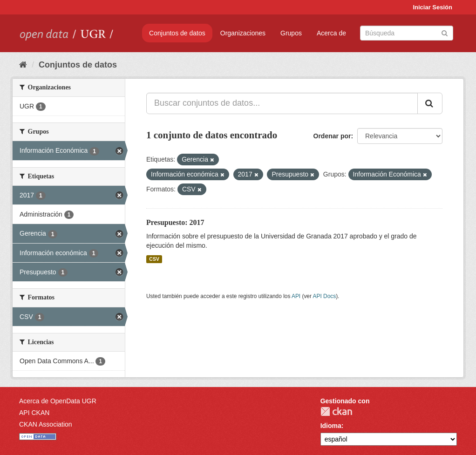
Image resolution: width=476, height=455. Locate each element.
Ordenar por (332, 136)
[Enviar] (445, 32)
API (296, 296)
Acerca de (331, 33)
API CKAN (34, 413)
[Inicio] (23, 65)
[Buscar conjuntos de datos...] (282, 103)
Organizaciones (243, 33)
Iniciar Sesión (432, 7)
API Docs (325, 296)
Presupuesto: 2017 (175, 222)
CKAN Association (46, 424)
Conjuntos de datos (177, 33)
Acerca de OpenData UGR (58, 401)
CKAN (336, 411)
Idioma (331, 426)
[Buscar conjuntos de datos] (407, 33)
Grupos (291, 33)
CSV (154, 259)
